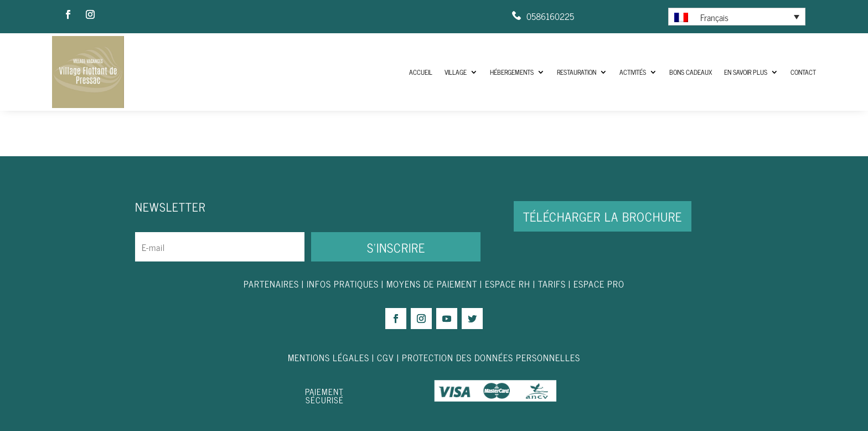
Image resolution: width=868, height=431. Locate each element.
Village (456, 72)
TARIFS (553, 284)
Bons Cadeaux (691, 72)
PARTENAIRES (271, 284)
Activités (633, 72)
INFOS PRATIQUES (343, 284)
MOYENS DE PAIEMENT (432, 284)
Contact (803, 72)
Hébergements (512, 72)
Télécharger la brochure (603, 216)
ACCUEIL (421, 72)
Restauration (577, 72)
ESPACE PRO (599, 284)
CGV (386, 357)
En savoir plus (746, 72)
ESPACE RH (508, 284)
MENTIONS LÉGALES (329, 357)
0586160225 (550, 16)
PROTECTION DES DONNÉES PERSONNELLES (491, 357)
